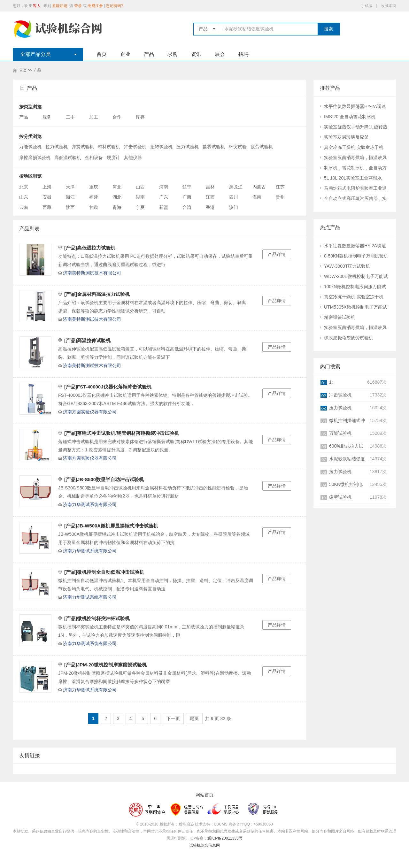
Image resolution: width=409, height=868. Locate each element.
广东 (164, 197)
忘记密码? (115, 6)
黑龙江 (236, 187)
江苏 (280, 187)
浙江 (70, 197)
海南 (257, 197)
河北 (117, 187)
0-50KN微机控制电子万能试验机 (356, 256)
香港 (210, 207)
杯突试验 (238, 147)
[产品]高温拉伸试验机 (87, 340)
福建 (94, 197)
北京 (24, 187)
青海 (117, 207)
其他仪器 (133, 157)
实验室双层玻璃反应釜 (346, 137)
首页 (102, 54)
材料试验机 (109, 147)
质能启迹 (60, 6)
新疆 (164, 207)
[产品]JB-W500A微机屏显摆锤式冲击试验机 (111, 526)
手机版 (367, 6)
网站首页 (204, 795)
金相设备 (94, 157)
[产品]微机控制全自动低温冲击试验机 (104, 572)
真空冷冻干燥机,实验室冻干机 (354, 147)
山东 (24, 197)
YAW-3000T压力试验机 (347, 266)
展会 (220, 54)
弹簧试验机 (83, 147)
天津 (70, 187)
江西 (210, 197)
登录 (78, 6)
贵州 (280, 197)
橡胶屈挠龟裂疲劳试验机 (349, 338)
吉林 (210, 187)
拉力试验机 (57, 147)
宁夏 (140, 207)
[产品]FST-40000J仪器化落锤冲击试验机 (108, 387)
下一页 (173, 718)
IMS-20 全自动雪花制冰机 (350, 117)
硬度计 (113, 157)
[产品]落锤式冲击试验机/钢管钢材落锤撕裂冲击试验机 (122, 433)
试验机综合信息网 (204, 845)
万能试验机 (30, 147)
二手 (71, 117)
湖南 (140, 197)
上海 (47, 187)
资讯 (196, 54)
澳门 (234, 207)
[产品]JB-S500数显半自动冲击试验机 (104, 479)
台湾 (187, 207)
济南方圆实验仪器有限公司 (90, 412)
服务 (48, 117)
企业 (125, 54)
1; (331, 382)
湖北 (117, 197)
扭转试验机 (161, 147)
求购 (173, 54)
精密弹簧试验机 (340, 317)
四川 (234, 197)
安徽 (47, 197)
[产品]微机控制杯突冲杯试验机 (97, 618)
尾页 (194, 718)
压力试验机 (188, 147)
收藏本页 (389, 6)
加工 (94, 117)
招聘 (243, 54)
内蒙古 (259, 187)
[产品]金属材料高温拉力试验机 (97, 294)
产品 (149, 54)
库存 (141, 117)
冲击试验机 (135, 147)
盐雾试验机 (214, 147)
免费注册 (95, 6)
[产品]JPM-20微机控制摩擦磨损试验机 (105, 665)
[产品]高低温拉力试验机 (90, 248)
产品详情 (277, 254)
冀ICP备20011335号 (225, 838)
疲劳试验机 (262, 147)
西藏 (47, 207)
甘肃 (94, 207)
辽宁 (187, 187)
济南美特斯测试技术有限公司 (92, 273)
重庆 (94, 187)
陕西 (70, 207)
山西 (140, 187)
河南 (164, 187)
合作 (118, 117)
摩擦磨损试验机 (35, 157)
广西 (187, 197)
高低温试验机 (68, 157)
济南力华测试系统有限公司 (90, 504)
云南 (24, 207)
